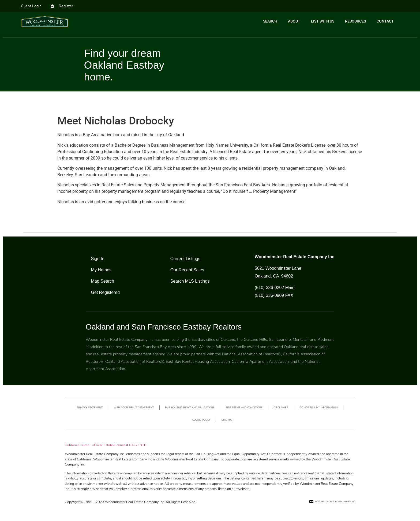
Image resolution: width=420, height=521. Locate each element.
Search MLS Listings (190, 281)
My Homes (101, 270)
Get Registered (106, 292)
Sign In (98, 259)
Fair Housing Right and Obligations (190, 407)
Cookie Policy (201, 420)
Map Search (103, 281)
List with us (323, 21)
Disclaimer (281, 407)
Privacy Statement (90, 407)
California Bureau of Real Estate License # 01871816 (106, 445)
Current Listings (185, 259)
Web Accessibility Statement (134, 407)
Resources (355, 21)
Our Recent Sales (187, 270)
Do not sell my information (319, 407)
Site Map (227, 420)
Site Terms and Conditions (244, 407)
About (294, 21)
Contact (385, 21)
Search (270, 21)
